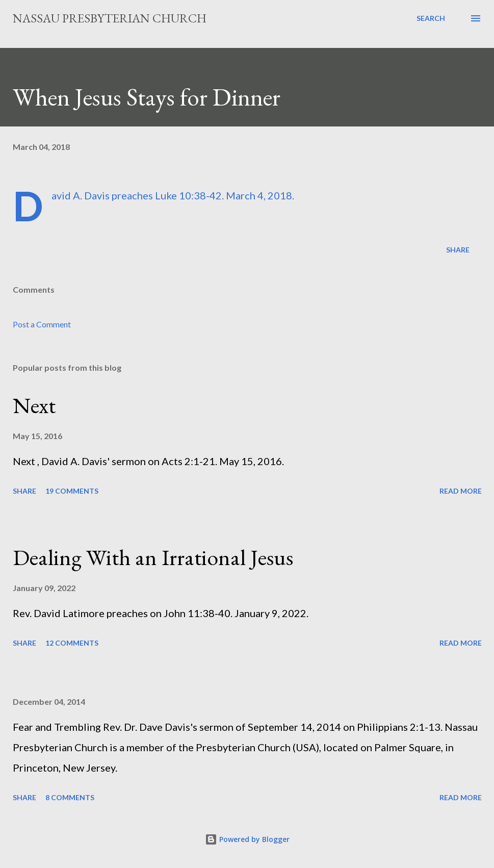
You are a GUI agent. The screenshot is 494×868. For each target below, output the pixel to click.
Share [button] (458, 250)
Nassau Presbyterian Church (110, 18)
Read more (461, 491)
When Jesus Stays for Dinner (147, 97)
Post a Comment (42, 324)
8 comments (70, 797)
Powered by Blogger (247, 839)
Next (34, 405)
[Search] (431, 18)
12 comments (72, 643)
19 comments (72, 491)
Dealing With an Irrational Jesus (153, 557)
